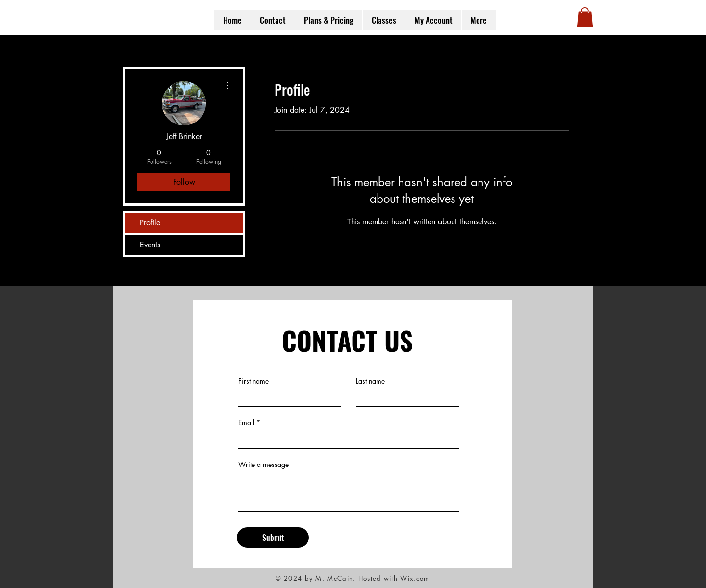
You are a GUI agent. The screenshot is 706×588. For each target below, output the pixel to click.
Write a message (264, 465)
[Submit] (273, 538)
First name (253, 381)
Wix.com (415, 578)
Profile (150, 223)
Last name (370, 381)
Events (150, 245)
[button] (585, 17)
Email (246, 423)
